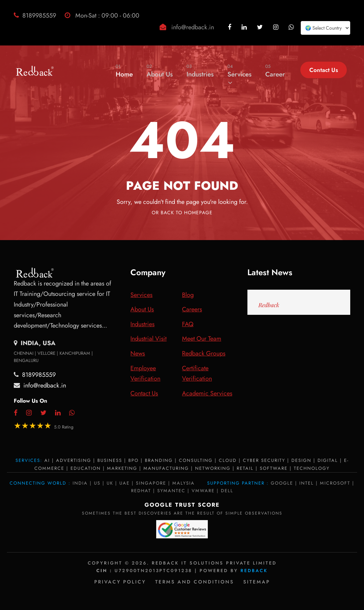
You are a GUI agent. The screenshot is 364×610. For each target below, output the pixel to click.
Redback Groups (204, 353)
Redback (269, 305)
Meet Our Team (202, 339)
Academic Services (207, 393)
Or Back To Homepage (182, 213)
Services (239, 74)
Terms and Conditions (195, 582)
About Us (160, 71)
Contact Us (324, 70)
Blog (188, 295)
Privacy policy (120, 582)
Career (275, 71)
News (138, 353)
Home (124, 71)
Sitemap (257, 582)
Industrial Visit (148, 339)
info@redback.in (193, 27)
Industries (200, 71)
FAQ (188, 324)
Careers (192, 309)
